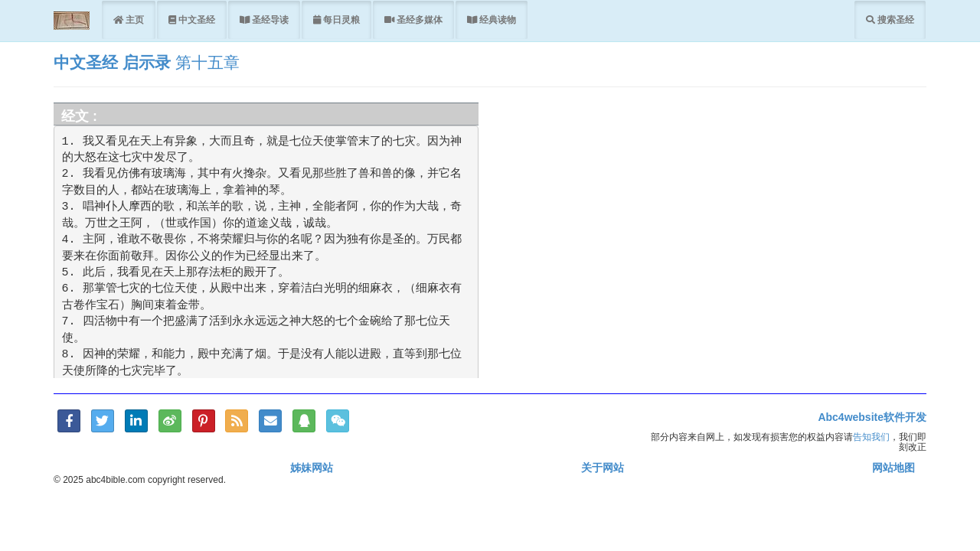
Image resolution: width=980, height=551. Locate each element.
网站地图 (893, 468)
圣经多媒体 (418, 20)
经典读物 (497, 20)
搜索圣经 (895, 20)
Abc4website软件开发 (872, 417)
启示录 (147, 62)
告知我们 (871, 437)
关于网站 (603, 468)
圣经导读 (269, 20)
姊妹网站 (312, 468)
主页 (134, 20)
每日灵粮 (340, 20)
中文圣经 (196, 20)
